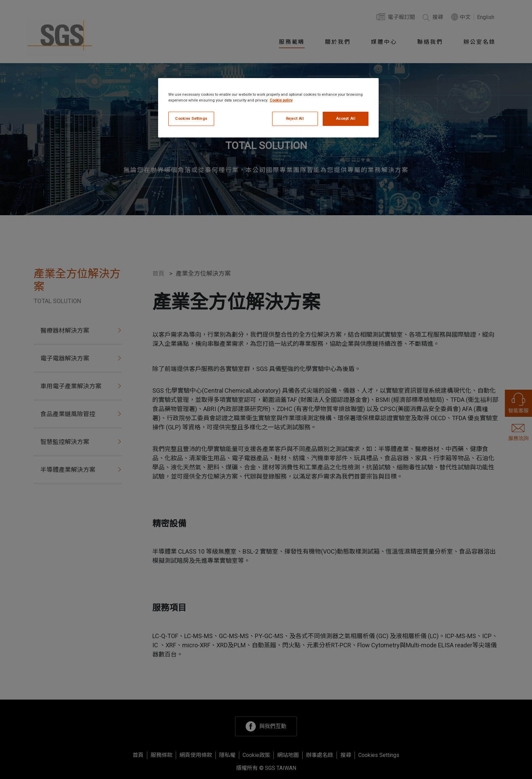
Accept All (346, 118)
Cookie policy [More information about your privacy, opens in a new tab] (281, 100)
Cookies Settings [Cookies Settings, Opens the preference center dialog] (191, 118)
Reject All (295, 118)
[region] (268, 108)
